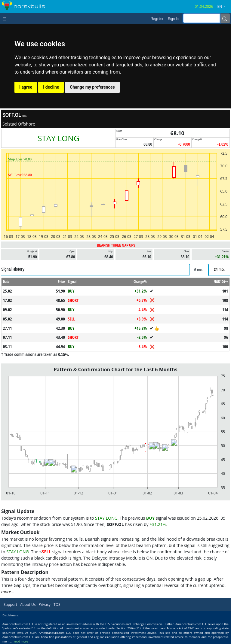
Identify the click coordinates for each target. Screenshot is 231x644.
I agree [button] (26, 87)
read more (21, 641)
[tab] (199, 270)
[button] (224, 7)
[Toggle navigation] (6, 18)
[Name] (225, 18)
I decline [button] (51, 87)
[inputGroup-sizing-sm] (202, 18)
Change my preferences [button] (92, 87)
